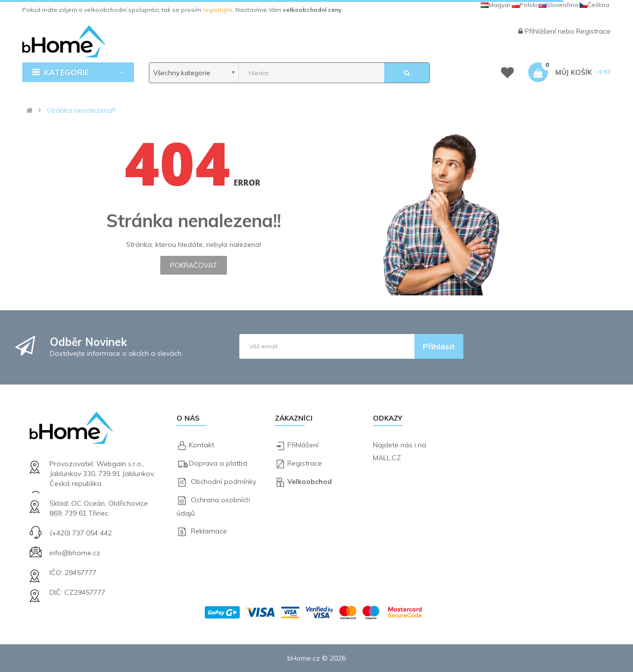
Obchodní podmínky (224, 481)
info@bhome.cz (75, 553)
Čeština (594, 5)
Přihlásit (439, 346)
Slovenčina (558, 5)
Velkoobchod (310, 481)
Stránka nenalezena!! (81, 110)
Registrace (593, 31)
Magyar (496, 5)
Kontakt (202, 445)
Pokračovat (194, 265)
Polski (524, 5)
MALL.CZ (387, 458)
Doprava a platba (218, 463)
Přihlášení (541, 31)
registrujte (218, 10)
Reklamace (209, 531)
